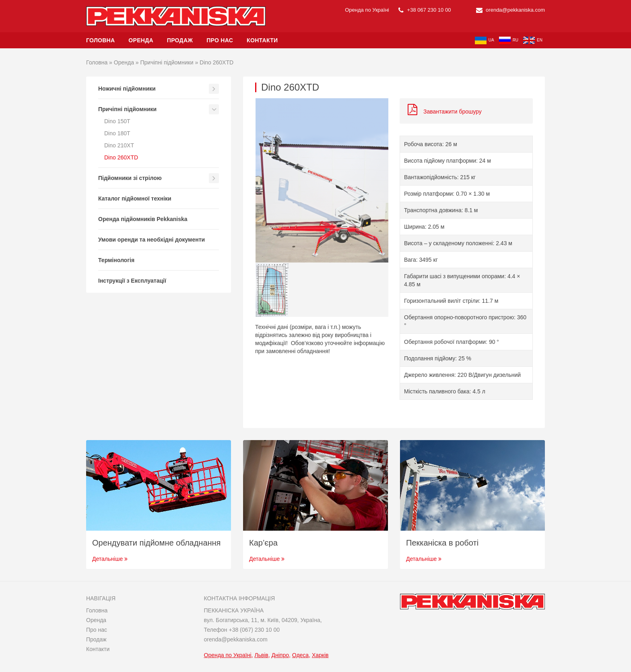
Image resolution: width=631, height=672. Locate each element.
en (533, 40)
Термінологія (116, 260)
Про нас (220, 40)
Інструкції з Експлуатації (132, 281)
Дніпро (280, 655)
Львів (261, 655)
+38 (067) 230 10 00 (254, 630)
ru (509, 40)
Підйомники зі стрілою (130, 178)
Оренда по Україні (228, 655)
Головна (100, 40)
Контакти (262, 40)
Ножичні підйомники (127, 89)
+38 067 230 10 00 (425, 10)
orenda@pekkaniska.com (511, 10)
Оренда (141, 40)
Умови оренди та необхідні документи (152, 240)
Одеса (300, 655)
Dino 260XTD (121, 157)
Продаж (180, 40)
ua (485, 40)
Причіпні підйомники (167, 62)
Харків (320, 655)
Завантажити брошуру (445, 112)
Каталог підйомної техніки (135, 198)
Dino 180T (117, 133)
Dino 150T (117, 121)
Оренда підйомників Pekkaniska (143, 219)
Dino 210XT (119, 145)
